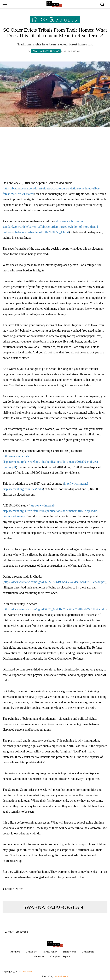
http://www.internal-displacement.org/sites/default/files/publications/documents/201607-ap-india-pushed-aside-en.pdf (50, 511)
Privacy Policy (50, 952)
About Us (15, 952)
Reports (64, 20)
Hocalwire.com (61, 976)
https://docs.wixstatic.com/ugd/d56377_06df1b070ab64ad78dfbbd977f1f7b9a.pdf (55, 609)
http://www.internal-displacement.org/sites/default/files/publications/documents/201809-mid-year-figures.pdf (51, 462)
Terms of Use (69, 952)
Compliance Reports (60, 957)
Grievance (39, 957)
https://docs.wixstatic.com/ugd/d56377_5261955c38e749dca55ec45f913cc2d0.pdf (54, 582)
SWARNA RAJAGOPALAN (53, 907)
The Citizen (27, 972)
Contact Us (31, 952)
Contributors (88, 952)
